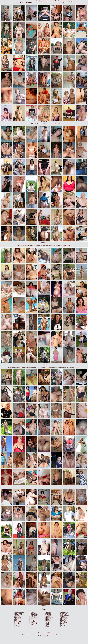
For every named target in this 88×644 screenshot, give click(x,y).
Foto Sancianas (34, 617)
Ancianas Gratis (18, 617)
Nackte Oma (33, 625)
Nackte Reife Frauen (35, 623)
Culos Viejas (18, 625)
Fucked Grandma (19, 623)
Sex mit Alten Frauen (35, 624)
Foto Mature (48, 623)
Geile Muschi (49, 619)
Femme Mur (48, 615)
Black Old (33, 622)
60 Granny (17, 616)
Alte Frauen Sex (64, 618)
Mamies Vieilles (34, 614)
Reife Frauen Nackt (50, 618)
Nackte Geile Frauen (65, 623)
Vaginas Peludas (19, 614)
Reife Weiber (48, 613)
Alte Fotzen (33, 627)
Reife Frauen (49, 627)
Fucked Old (18, 627)
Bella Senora (33, 621)
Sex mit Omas (18, 619)
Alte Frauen (48, 622)
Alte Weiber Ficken (35, 620)
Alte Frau (18, 626)
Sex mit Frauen (64, 620)
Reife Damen (49, 625)
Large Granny (64, 627)
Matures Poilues (19, 622)
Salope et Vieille (18, 618)
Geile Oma (48, 617)
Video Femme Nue (19, 620)
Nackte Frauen (49, 626)
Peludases (33, 613)
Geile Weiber (48, 621)
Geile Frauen (18, 621)
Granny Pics (63, 626)
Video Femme (49, 614)
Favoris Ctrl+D (44, 122)
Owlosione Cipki (18, 615)
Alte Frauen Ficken (65, 613)
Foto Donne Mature (35, 626)
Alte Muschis (49, 616)
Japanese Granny (34, 615)
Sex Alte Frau (64, 624)
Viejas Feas (33, 619)
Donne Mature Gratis (35, 618)
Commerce (44, 639)
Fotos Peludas (19, 624)
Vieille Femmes (34, 616)
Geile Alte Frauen (64, 621)
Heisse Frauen (64, 625)
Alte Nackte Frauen (65, 622)
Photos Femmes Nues (20, 613)
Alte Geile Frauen (64, 619)
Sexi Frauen (63, 615)
